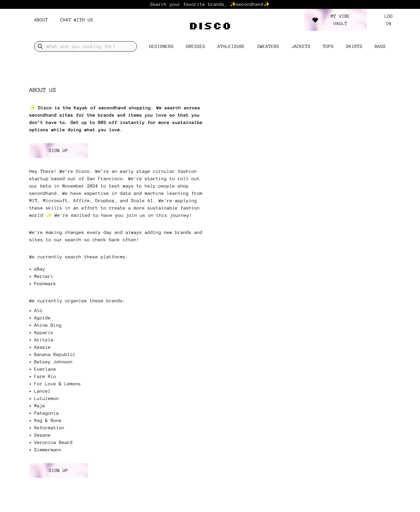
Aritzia (44, 340)
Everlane (45, 369)
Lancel (42, 391)
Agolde (42, 318)
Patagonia (47, 413)
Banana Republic (55, 354)
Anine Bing (48, 325)
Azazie (42, 347)
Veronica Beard (53, 442)
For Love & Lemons (58, 384)
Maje (40, 406)
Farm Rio (45, 376)
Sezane (42, 435)
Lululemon (47, 398)
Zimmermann (48, 450)
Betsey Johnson (53, 362)
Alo (38, 310)
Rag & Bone (48, 420)
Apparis (44, 332)
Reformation (49, 428)
